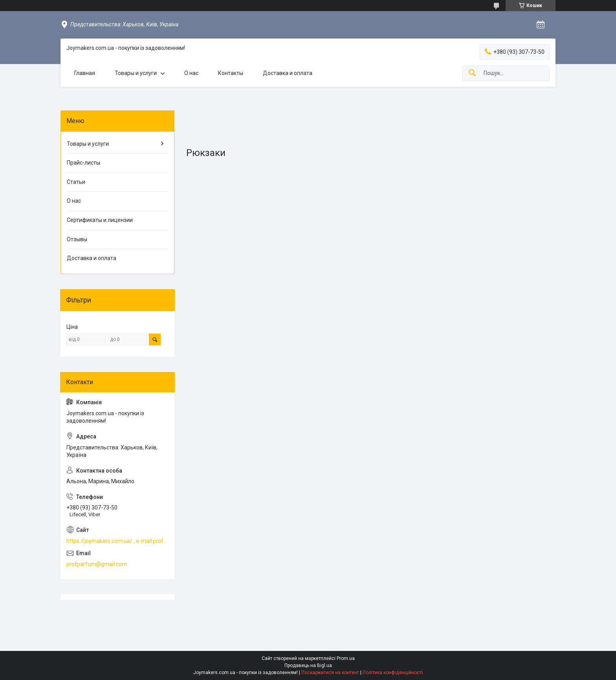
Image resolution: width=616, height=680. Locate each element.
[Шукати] (472, 73)
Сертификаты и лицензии (100, 220)
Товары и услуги (136, 73)
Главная (85, 73)
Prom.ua (346, 658)
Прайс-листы (83, 163)
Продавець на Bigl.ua (308, 665)
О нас (191, 73)
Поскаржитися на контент (330, 673)
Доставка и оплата (288, 73)
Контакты (231, 73)
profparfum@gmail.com (97, 564)
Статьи (76, 182)
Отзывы (77, 239)
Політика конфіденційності (393, 673)
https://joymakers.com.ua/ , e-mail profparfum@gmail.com (117, 541)
